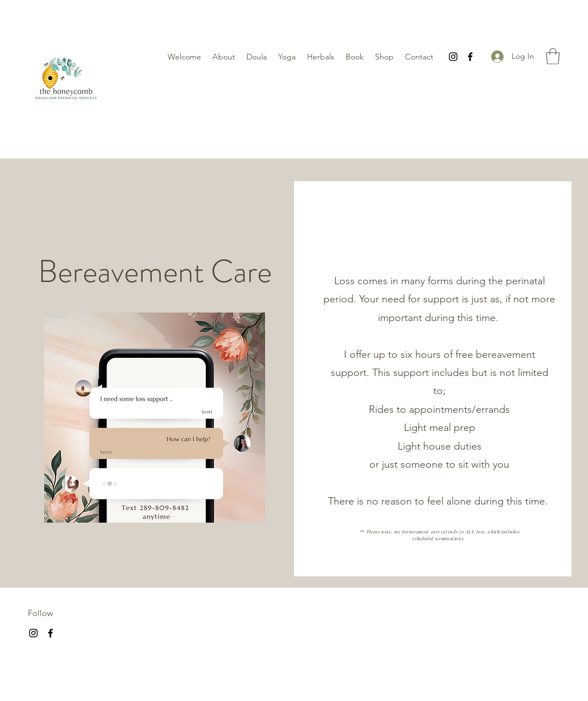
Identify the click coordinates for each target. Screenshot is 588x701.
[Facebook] (470, 57)
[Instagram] (453, 57)
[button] (553, 56)
